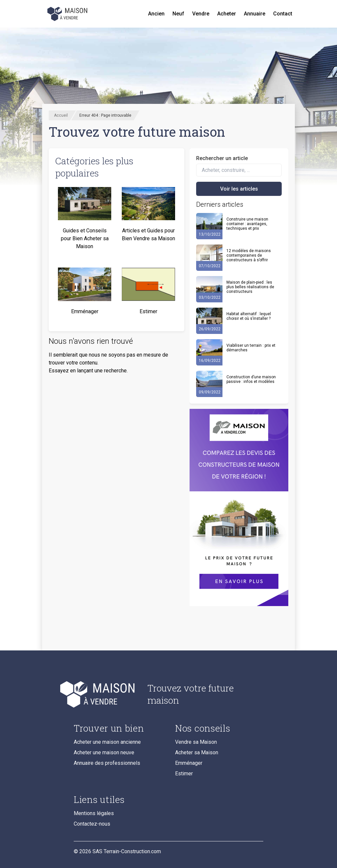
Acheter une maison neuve (104, 752)
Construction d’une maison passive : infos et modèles (251, 379)
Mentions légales (94, 813)
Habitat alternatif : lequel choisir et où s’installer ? (249, 316)
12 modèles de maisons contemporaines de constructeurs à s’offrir (249, 255)
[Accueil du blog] (105, 694)
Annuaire (255, 14)
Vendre (201, 14)
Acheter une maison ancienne (107, 742)
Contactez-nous (92, 824)
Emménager (189, 763)
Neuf (178, 14)
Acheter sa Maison (197, 752)
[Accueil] (68, 14)
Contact (283, 14)
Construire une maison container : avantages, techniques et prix (247, 224)
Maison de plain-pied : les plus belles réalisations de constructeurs (250, 287)
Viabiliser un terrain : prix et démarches (251, 348)
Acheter (227, 14)
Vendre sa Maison (196, 742)
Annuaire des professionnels (107, 763)
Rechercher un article (222, 158)
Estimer (184, 774)
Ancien (156, 14)
